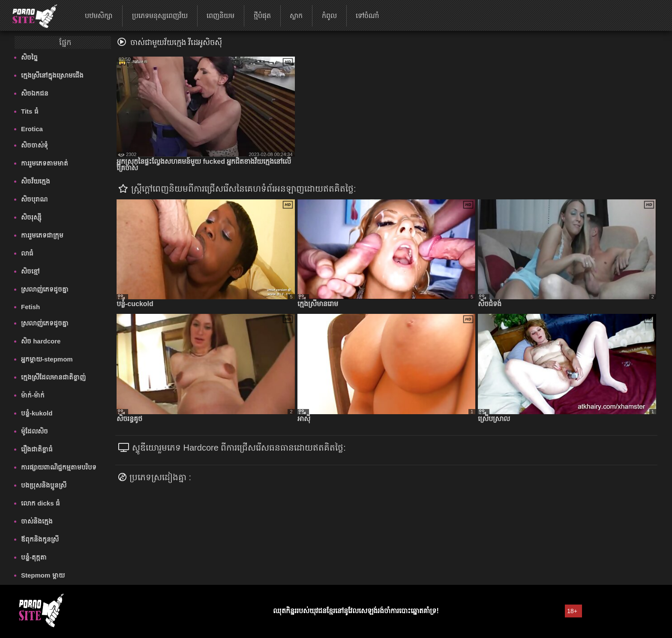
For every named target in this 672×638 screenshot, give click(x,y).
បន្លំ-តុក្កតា (34, 557)
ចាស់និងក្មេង (37, 521)
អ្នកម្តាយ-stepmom (47, 359)
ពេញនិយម (220, 16)
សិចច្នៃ (29, 57)
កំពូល (329, 16)
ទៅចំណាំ (367, 16)
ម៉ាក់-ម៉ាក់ (33, 395)
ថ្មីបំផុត (262, 16)
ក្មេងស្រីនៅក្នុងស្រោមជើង (52, 75)
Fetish (30, 307)
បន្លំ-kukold (37, 413)
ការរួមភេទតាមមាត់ (45, 163)
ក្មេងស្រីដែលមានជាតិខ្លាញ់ (53, 377)
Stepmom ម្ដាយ (43, 575)
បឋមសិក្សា (99, 16)
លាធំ (27, 253)
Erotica (32, 129)
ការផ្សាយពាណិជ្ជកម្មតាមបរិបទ (59, 467)
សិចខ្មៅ (30, 271)
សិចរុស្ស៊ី (31, 217)
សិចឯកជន (35, 93)
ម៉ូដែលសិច (34, 431)
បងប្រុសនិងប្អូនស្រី (44, 485)
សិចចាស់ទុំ (34, 145)
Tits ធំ (30, 111)
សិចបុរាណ (34, 199)
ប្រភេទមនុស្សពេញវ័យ (160, 16)
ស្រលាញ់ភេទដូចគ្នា (45, 289)
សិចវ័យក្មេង (36, 181)
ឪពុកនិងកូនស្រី (40, 539)
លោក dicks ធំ (40, 503)
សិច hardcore (41, 341)
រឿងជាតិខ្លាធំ (37, 449)
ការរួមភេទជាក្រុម (42, 235)
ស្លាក (296, 16)
